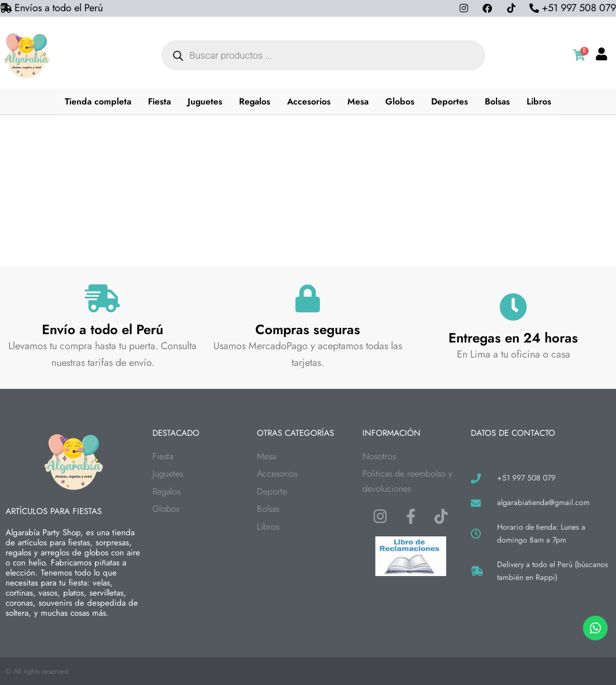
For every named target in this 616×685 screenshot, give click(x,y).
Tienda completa (97, 101)
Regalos (256, 101)
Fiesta (159, 101)
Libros (540, 101)
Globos (401, 101)
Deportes (451, 101)
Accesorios (310, 101)
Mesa (359, 101)
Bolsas (498, 101)
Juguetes (205, 101)
